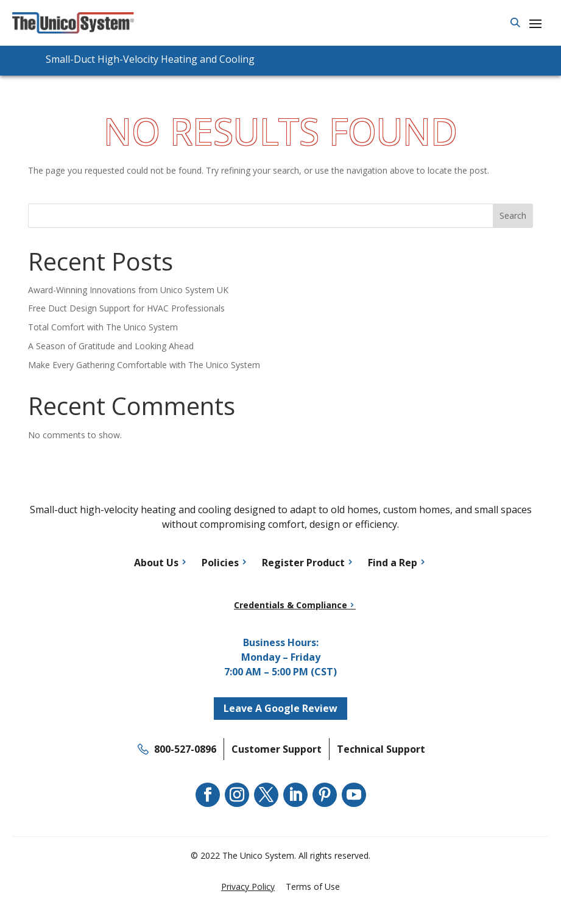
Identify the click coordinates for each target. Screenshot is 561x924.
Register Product (303, 563)
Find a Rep (393, 563)
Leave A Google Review (280, 708)
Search (513, 215)
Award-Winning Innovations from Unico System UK (128, 290)
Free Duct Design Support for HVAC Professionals (126, 308)
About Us (156, 563)
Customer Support (277, 749)
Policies (220, 563)
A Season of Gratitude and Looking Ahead (111, 346)
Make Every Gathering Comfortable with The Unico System (144, 365)
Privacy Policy (248, 887)
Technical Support (381, 749)
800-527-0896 (185, 749)
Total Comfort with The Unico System (103, 327)
